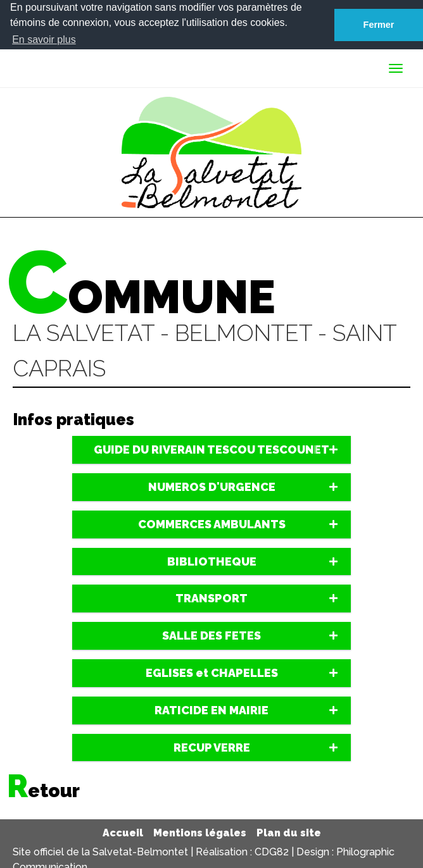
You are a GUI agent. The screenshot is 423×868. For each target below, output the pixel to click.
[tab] (211, 450)
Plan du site (289, 833)
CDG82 (272, 851)
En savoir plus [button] (44, 40)
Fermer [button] (379, 25)
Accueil (123, 833)
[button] (211, 450)
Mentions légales (200, 833)
